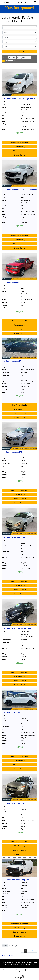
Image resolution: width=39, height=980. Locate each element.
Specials (17, 962)
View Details (19, 155)
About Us (23, 964)
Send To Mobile (19, 151)
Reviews (16, 964)
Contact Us (31, 964)
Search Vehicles (20, 51)
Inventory (10, 962)
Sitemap (29, 970)
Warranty (9, 964)
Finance (35, 962)
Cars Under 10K (26, 962)
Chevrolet (7, 955)
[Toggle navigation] (35, 2)
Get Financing (19, 147)
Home (4, 962)
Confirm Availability (20, 143)
